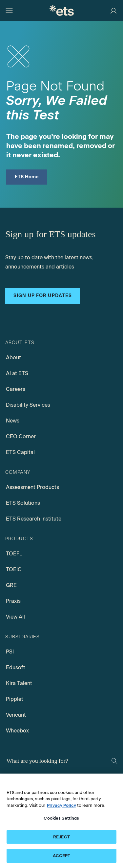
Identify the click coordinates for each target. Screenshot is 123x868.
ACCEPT (62, 856)
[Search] (114, 761)
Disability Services (28, 405)
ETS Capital (20, 452)
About (13, 357)
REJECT (61, 837)
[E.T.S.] (62, 10)
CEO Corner (21, 436)
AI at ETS (17, 373)
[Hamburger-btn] (9, 11)
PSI (10, 652)
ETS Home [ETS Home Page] (27, 177)
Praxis (13, 601)
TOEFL (14, 554)
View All (15, 617)
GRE (11, 585)
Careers (16, 389)
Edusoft (16, 667)
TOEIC (14, 569)
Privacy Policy (61, 805)
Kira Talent (19, 683)
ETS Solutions (23, 503)
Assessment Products (32, 487)
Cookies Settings (61, 818)
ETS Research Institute (34, 519)
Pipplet (15, 699)
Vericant (16, 715)
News (13, 421)
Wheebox (17, 731)
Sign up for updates (43, 296)
